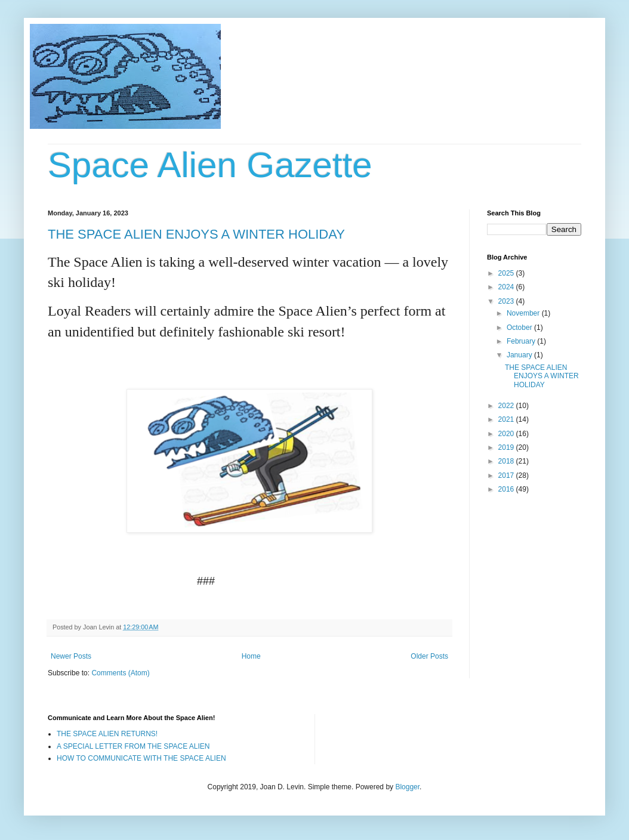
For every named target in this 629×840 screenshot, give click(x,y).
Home (251, 656)
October (520, 328)
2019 (507, 447)
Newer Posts (71, 656)
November (524, 313)
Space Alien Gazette (210, 165)
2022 (507, 406)
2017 (507, 475)
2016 (507, 489)
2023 (507, 301)
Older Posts (429, 656)
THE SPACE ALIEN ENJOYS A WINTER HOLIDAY (196, 234)
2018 (507, 461)
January (520, 355)
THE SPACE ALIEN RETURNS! (107, 734)
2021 (507, 419)
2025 (507, 273)
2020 (507, 434)
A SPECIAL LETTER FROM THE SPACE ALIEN (133, 746)
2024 (507, 287)
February (522, 341)
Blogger (407, 787)
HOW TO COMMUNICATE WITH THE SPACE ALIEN (141, 758)
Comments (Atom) (120, 673)
